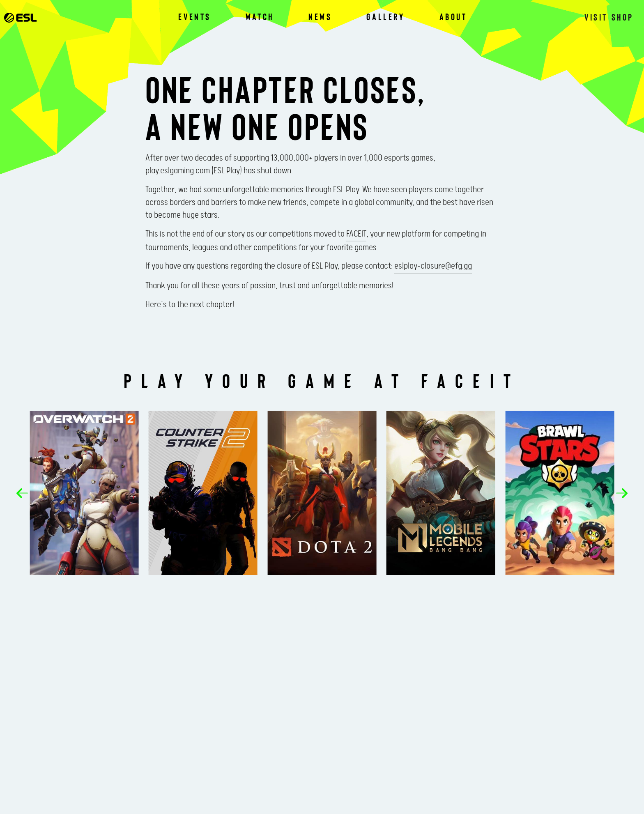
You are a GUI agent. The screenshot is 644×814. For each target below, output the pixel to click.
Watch (260, 16)
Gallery (385, 16)
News (320, 16)
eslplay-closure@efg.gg (433, 266)
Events (195, 16)
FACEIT (356, 234)
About (453, 16)
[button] (22, 493)
